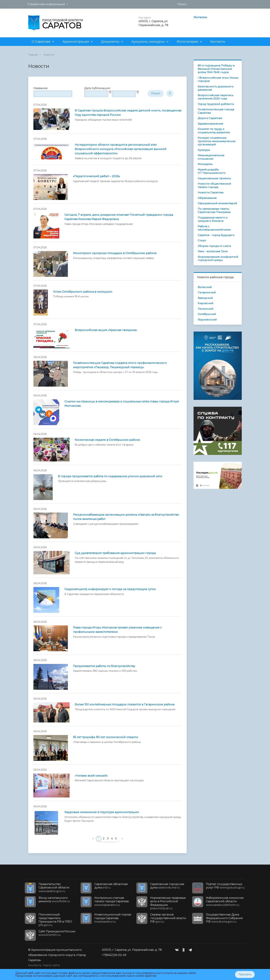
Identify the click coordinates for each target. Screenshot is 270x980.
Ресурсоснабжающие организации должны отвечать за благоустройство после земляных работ (126, 517)
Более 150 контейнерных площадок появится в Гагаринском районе (125, 704)
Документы (110, 42)
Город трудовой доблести (216, 104)
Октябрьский (207, 314)
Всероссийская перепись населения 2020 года (216, 97)
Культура (204, 150)
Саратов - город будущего (216, 235)
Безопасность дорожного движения (216, 88)
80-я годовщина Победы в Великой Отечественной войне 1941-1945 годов (216, 69)
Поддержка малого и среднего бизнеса (213, 219)
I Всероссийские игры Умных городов (218, 79)
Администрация (76, 42)
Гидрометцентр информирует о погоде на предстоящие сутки (110, 589)
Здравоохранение (210, 124)
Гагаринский (207, 292)
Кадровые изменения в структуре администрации (102, 812)
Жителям (200, 17)
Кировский (205, 303)
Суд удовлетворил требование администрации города (115, 553)
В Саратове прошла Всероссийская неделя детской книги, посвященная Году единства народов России (128, 113)
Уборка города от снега (214, 246)
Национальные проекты (214, 178)
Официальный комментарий (217, 203)
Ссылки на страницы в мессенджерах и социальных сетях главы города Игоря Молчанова (122, 404)
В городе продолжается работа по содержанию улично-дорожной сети (110, 476)
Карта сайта (51, 965)
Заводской (205, 298)
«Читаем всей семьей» (91, 776)
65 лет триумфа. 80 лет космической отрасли (106, 737)
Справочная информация (46, 4)
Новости (49, 55)
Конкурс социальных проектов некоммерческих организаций (217, 141)
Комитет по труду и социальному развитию (214, 131)
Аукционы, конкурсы (148, 42)
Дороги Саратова (210, 118)
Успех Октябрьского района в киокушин (83, 292)
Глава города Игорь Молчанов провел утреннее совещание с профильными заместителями (117, 630)
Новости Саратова (211, 192)
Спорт (202, 240)
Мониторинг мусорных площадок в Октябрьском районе (115, 253)
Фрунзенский (207, 320)
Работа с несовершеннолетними (214, 228)
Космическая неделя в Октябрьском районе (107, 440)
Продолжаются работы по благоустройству (104, 666)
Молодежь (205, 164)
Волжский (205, 287)
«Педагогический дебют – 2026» (96, 176)
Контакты (218, 42)
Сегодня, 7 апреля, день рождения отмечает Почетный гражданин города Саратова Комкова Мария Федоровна (119, 217)
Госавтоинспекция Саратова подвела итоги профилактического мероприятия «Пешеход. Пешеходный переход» (120, 365)
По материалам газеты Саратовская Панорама (214, 211)
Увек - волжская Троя (213, 251)
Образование (207, 198)
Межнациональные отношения (211, 157)
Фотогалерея (187, 42)
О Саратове (41, 42)
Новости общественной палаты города (214, 185)
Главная (33, 55)
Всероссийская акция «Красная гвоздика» (106, 330)
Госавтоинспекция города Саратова (216, 111)
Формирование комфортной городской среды (218, 259)
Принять (245, 974)
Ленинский (205, 309)
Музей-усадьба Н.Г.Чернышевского (212, 171)
